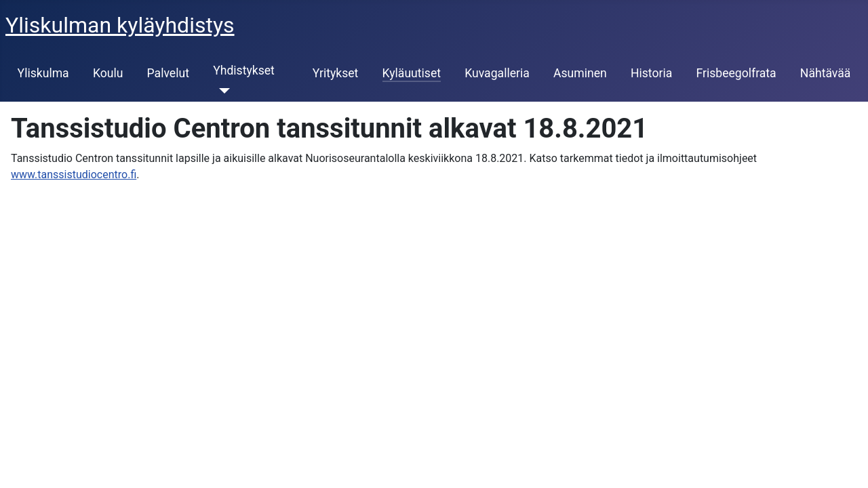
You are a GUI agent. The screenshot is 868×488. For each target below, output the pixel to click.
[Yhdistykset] (221, 91)
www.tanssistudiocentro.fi (74, 175)
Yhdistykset (244, 70)
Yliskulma (43, 73)
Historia (651, 73)
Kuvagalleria (497, 73)
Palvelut (168, 73)
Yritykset (336, 73)
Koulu (108, 73)
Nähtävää (826, 73)
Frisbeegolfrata (736, 73)
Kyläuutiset (412, 73)
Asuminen (580, 73)
